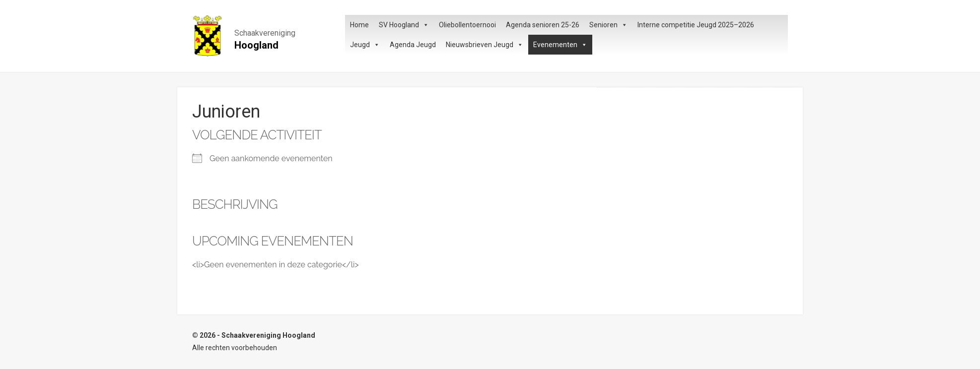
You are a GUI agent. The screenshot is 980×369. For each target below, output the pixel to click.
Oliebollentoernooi (467, 25)
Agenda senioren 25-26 (543, 25)
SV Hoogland (404, 25)
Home (359, 25)
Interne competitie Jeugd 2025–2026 (696, 25)
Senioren (608, 25)
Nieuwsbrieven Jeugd (485, 45)
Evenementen (560, 45)
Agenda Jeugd (413, 45)
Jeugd (365, 45)
